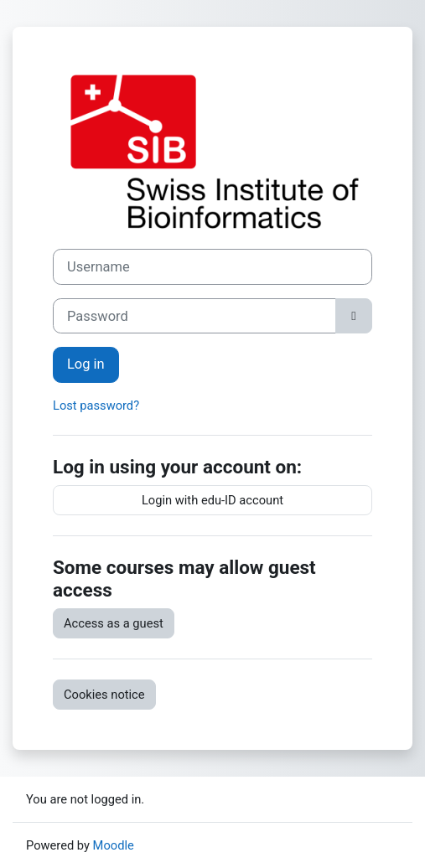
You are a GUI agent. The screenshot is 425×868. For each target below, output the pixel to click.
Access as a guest (114, 623)
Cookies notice (104, 695)
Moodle (114, 845)
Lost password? (96, 406)
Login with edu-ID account (212, 500)
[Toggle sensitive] (354, 316)
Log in (86, 364)
